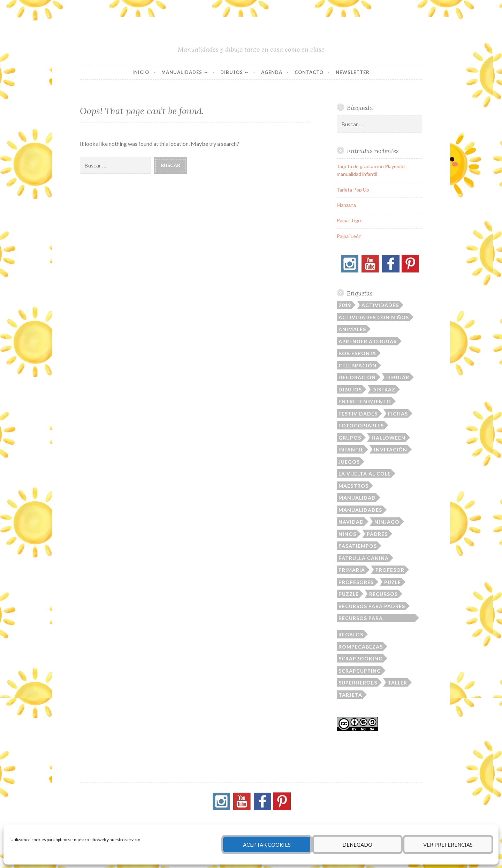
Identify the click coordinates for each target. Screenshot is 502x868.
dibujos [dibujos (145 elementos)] (350, 390)
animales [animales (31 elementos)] (352, 329)
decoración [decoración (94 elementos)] (357, 377)
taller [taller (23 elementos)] (397, 683)
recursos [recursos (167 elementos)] (383, 594)
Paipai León (349, 236)
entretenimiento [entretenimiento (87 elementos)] (365, 401)
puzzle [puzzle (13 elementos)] (349, 594)
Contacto (309, 72)
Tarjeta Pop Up (353, 190)
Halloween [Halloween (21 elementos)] (389, 438)
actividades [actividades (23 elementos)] (380, 305)
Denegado (357, 845)
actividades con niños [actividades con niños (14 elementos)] (374, 317)
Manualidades (182, 72)
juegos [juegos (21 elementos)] (349, 462)
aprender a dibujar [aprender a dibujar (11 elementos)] (368, 341)
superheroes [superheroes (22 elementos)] (358, 683)
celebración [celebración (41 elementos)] (358, 365)
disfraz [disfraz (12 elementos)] (384, 390)
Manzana (346, 205)
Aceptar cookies (267, 845)
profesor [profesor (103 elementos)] (390, 570)
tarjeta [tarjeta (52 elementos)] (350, 695)
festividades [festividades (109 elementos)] (358, 414)
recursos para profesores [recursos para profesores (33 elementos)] (361, 619)
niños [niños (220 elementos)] (347, 534)
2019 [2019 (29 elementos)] (345, 305)
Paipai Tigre (350, 220)
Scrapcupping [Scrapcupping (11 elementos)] (360, 671)
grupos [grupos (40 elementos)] (350, 438)
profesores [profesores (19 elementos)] (356, 582)
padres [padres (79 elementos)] (377, 534)
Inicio (141, 72)
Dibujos (232, 72)
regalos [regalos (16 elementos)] (351, 634)
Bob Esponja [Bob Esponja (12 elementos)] (357, 353)
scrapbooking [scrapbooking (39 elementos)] (361, 659)
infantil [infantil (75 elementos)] (351, 450)
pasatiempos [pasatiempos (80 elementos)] (358, 546)
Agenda (272, 72)
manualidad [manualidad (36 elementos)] (357, 498)
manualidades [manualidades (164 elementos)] (360, 510)
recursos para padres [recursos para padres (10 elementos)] (372, 606)
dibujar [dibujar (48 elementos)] (398, 377)
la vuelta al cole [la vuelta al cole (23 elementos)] (365, 474)
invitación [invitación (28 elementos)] (391, 450)
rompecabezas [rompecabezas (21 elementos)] (361, 647)
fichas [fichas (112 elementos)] (398, 414)
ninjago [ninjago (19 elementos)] (387, 522)
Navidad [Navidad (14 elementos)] (351, 522)
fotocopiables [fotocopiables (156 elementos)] (361, 425)
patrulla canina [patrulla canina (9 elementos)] (364, 558)
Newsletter (353, 72)
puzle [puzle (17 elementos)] (393, 582)
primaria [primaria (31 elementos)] (352, 570)
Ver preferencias (448, 845)
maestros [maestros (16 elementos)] (353, 486)
